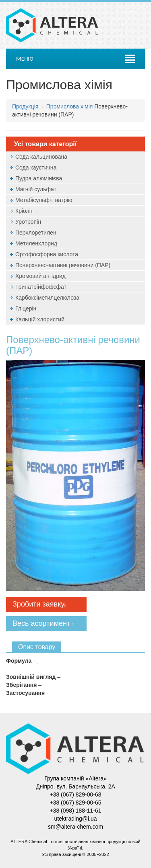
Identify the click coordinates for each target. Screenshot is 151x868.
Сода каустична (36, 167)
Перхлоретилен (36, 233)
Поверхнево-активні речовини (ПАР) (63, 265)
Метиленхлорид (36, 243)
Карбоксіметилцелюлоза (47, 298)
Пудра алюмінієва (39, 178)
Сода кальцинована (41, 157)
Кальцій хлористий (40, 319)
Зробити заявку (39, 604)
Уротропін (28, 222)
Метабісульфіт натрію (44, 200)
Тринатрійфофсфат (41, 287)
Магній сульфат (36, 189)
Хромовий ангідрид (40, 276)
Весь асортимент (43, 623)
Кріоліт (24, 211)
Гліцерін (26, 308)
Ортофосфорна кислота (47, 254)
